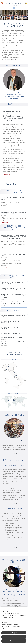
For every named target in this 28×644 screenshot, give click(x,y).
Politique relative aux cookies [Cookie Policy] (10, 624)
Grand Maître (14, 66)
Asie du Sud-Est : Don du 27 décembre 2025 (13, 255)
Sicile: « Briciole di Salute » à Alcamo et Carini (14, 198)
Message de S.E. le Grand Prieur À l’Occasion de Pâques (12, 283)
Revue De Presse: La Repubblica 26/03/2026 (11, 322)
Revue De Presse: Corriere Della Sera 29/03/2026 (13, 316)
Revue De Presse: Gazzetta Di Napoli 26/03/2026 (13, 343)
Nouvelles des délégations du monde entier (14, 228)
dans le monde (14, 393)
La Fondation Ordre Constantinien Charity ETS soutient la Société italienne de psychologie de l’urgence (13, 116)
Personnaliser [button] (14, 641)
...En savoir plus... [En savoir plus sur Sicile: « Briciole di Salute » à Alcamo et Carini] (5, 208)
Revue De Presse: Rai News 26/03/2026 (14, 337)
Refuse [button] (14, 637)
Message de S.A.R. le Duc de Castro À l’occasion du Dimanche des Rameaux (13, 289)
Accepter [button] (14, 633)
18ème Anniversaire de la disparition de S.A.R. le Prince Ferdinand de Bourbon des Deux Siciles (14, 296)
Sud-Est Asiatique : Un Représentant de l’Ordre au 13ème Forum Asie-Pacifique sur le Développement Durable (14, 236)
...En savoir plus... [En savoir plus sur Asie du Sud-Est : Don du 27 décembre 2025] (5, 268)
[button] (14, 8)
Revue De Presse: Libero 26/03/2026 (13, 333)
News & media (14, 184)
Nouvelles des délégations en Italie (14, 191)
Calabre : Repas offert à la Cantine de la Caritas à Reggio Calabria (14, 213)
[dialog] (14, 625)
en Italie (14, 360)
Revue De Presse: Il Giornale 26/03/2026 (10, 328)
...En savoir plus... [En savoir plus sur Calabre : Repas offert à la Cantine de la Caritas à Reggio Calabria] (5, 223)
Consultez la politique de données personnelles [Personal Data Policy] (11, 628)
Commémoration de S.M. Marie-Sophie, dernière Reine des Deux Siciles (13, 302)
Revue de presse (14, 311)
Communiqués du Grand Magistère (14, 277)
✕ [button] (26, 608)
